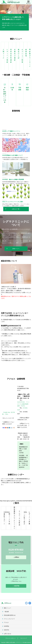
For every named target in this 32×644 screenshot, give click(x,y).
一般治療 (6, 612)
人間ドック (3, 54)
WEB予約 (17, 586)
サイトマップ (24, 638)
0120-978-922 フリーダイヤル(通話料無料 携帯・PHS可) (23, 404)
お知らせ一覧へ (16, 209)
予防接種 (20, 89)
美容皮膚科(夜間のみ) (10, 615)
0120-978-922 (16, 550)
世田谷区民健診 (11, 56)
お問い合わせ (8, 634)
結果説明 (26, 53)
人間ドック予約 (9, 518)
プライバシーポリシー (10, 638)
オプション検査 (22, 56)
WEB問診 (6, 626)
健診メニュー (8, 608)
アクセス (6, 622)
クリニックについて (9, 619)
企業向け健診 (15, 55)
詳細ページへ (16, 249)
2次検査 (12, 89)
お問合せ (17, 557)
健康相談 (27, 89)
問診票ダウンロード (30, 58)
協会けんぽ (19, 54)
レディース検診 (7, 56)
